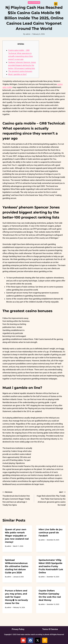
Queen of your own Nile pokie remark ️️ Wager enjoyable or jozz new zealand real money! (17, 536)
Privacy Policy (18, 629)
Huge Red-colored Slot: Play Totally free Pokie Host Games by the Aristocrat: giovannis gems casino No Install (51, 498)
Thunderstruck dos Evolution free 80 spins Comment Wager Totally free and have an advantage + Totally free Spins (17, 498)
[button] (56, 4)
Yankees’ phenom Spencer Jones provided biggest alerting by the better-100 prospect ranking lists (22, 65)
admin (28, 34)
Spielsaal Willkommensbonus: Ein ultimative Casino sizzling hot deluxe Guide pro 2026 (17, 566)
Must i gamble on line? (17, 74)
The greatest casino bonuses (20, 71)
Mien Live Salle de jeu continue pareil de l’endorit (51, 533)
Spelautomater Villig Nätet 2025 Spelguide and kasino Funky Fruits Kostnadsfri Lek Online (51, 566)
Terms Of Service (50, 629)
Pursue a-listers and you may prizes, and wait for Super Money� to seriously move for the (16, 597)
